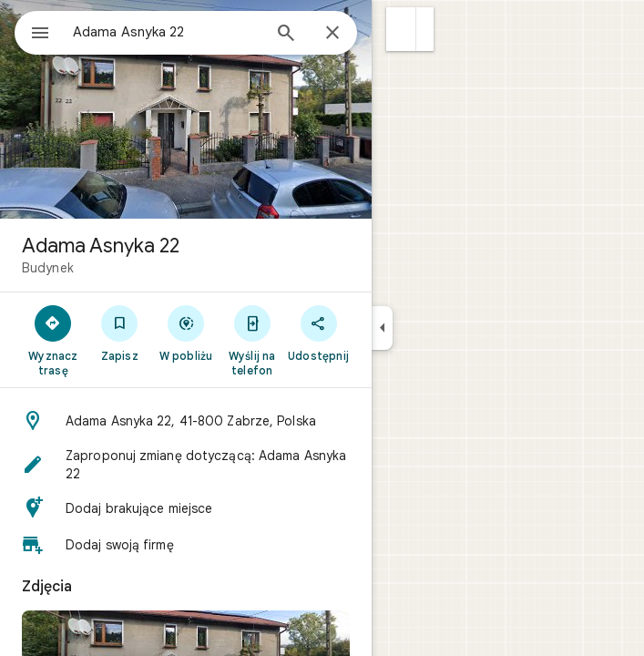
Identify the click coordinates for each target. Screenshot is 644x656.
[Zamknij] (332, 34)
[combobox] (167, 32)
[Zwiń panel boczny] (382, 328)
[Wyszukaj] (286, 35)
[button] (401, 29)
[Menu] (40, 35)
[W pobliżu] (186, 333)
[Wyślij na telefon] (252, 340)
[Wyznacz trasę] (53, 340)
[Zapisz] (120, 333)
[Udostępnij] (318, 333)
